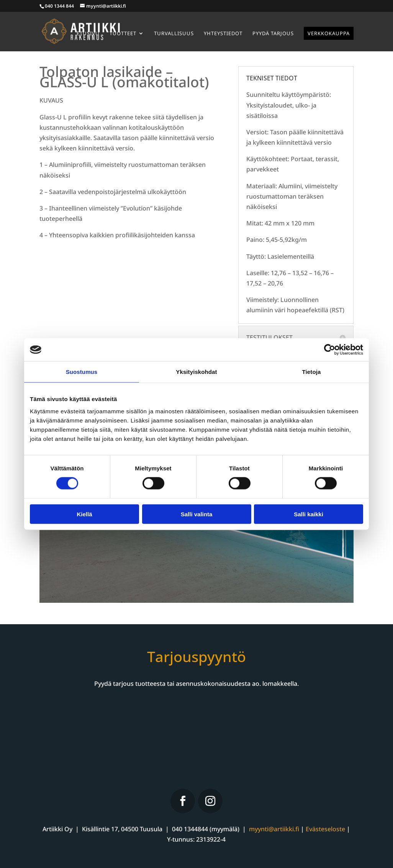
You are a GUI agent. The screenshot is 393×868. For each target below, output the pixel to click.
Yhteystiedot (223, 34)
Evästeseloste (325, 829)
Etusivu (88, 34)
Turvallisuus (174, 34)
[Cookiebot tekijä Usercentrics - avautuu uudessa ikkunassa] (330, 350)
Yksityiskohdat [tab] (196, 372)
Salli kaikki (309, 514)
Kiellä (84, 514)
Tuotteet (123, 34)
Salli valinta (197, 514)
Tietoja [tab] (312, 372)
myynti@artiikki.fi (274, 829)
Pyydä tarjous (273, 34)
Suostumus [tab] (82, 372)
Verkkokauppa (329, 33)
